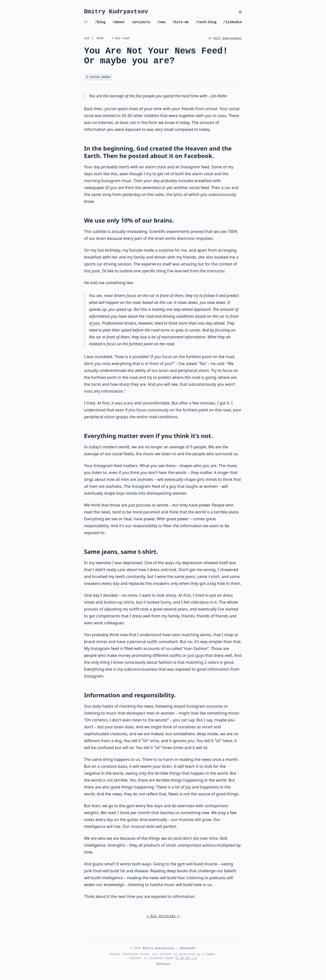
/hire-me (181, 22)
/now (161, 22)
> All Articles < (163, 916)
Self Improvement (228, 38)
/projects (141, 22)
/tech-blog (206, 22)
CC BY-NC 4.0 (186, 958)
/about (118, 22)
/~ (86, 22)
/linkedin (233, 22)
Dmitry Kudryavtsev (116, 12)
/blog (100, 22)
